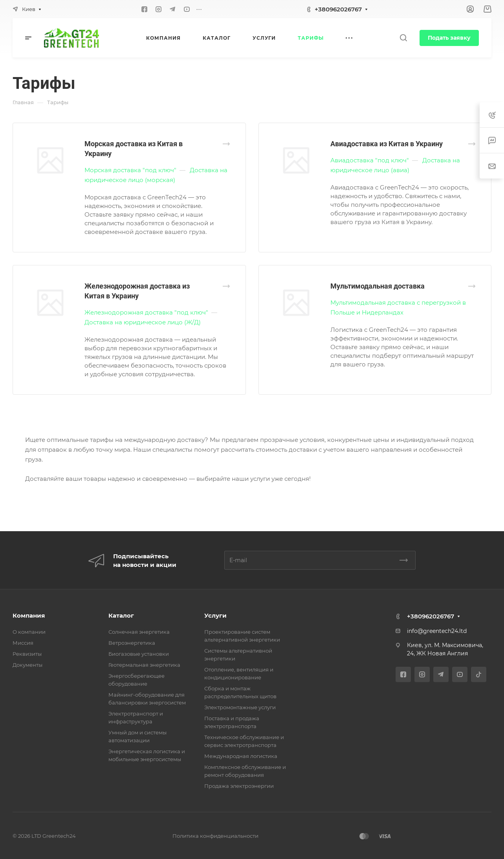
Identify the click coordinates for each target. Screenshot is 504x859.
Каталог (121, 615)
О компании (29, 632)
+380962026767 (338, 9)
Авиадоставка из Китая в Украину (387, 144)
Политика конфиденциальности (215, 836)
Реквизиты (27, 654)
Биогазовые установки (139, 654)
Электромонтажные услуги (240, 707)
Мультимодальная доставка (378, 286)
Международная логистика (241, 756)
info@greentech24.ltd (437, 631)
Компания (29, 615)
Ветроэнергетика (132, 643)
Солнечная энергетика (139, 632)
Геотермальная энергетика (144, 665)
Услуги (215, 615)
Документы (27, 665)
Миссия (23, 643)
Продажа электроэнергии (239, 786)
